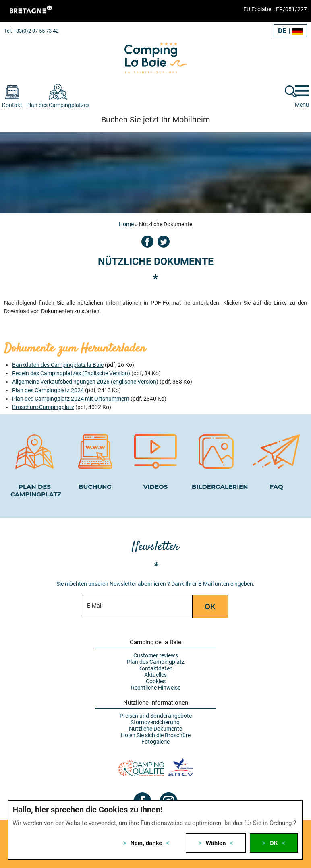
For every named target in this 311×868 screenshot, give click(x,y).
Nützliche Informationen (156, 703)
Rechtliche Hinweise (156, 688)
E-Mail (95, 606)
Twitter (164, 242)
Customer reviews (156, 655)
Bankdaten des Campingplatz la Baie (58, 365)
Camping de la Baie (155, 642)
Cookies (156, 681)
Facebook (147, 242)
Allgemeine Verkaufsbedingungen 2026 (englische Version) (85, 382)
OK (274, 843)
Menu (302, 105)
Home (126, 224)
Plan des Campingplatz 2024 (48, 390)
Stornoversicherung (156, 722)
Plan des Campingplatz (156, 662)
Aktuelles (155, 675)
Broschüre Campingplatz (43, 407)
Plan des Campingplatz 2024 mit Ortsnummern (71, 399)
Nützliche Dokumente (155, 729)
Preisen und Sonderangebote (156, 716)
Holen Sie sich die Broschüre (156, 735)
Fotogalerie (155, 742)
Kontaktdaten (155, 668)
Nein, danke (146, 843)
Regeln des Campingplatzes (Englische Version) (71, 373)
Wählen (216, 843)
